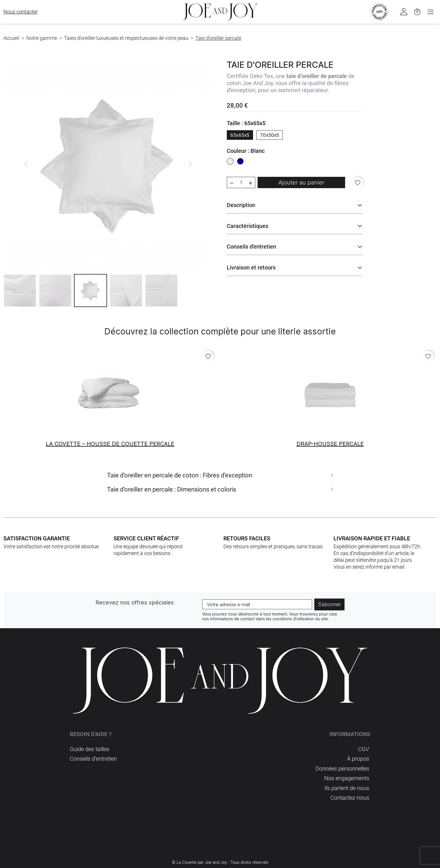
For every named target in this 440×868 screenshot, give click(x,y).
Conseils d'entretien (251, 247)
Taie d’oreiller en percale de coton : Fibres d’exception (180, 475)
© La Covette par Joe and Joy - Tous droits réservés (220, 862)
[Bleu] (240, 162)
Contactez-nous (350, 797)
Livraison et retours (251, 267)
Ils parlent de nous (347, 788)
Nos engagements (347, 778)
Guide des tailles (90, 749)
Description (241, 205)
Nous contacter (20, 12)
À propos (358, 759)
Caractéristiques (248, 226)
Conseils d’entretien (93, 759)
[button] (430, 12)
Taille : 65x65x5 (246, 123)
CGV (364, 749)
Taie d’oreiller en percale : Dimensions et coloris (172, 489)
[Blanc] (230, 162)
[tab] (220, 478)
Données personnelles (342, 769)
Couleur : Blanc (246, 151)
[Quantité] (241, 182)
